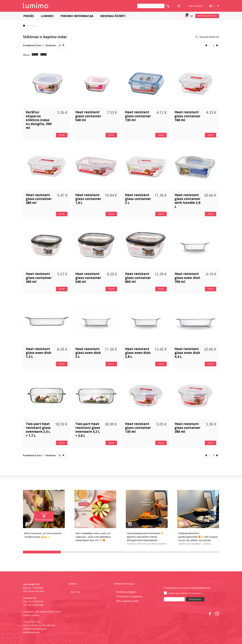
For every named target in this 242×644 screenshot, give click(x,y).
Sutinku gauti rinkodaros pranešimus (186, 593)
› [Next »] (217, 45)
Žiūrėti (62, 135)
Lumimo (47, 16)
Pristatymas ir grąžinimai (129, 596)
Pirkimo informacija (77, 16)
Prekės (28, 16)
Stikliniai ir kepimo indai (45, 37)
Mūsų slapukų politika (127, 601)
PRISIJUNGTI (195, 599)
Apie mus (75, 592)
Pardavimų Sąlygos (126, 592)
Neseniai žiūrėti (113, 16)
